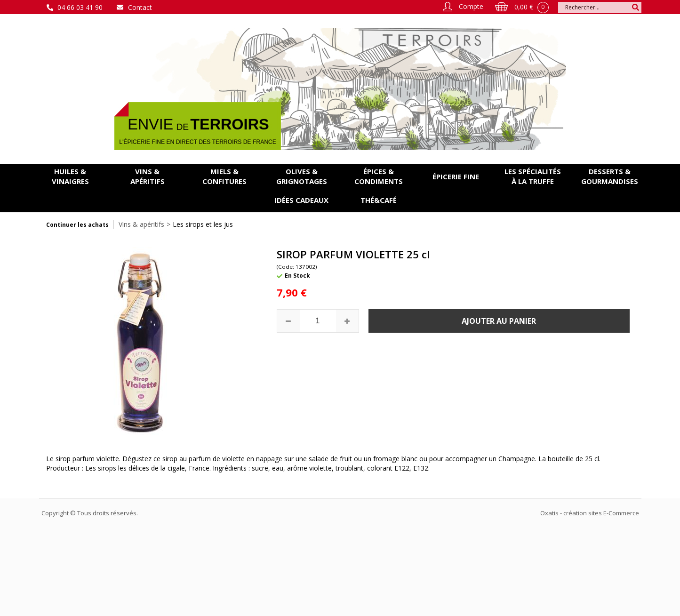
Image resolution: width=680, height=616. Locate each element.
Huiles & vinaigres (70, 176)
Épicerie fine (456, 176)
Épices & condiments (379, 176)
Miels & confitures (224, 176)
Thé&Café (379, 200)
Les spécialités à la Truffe (533, 176)
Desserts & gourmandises (610, 176)
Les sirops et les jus (203, 224)
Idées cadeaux (301, 200)
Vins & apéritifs (148, 176)
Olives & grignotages (302, 176)
